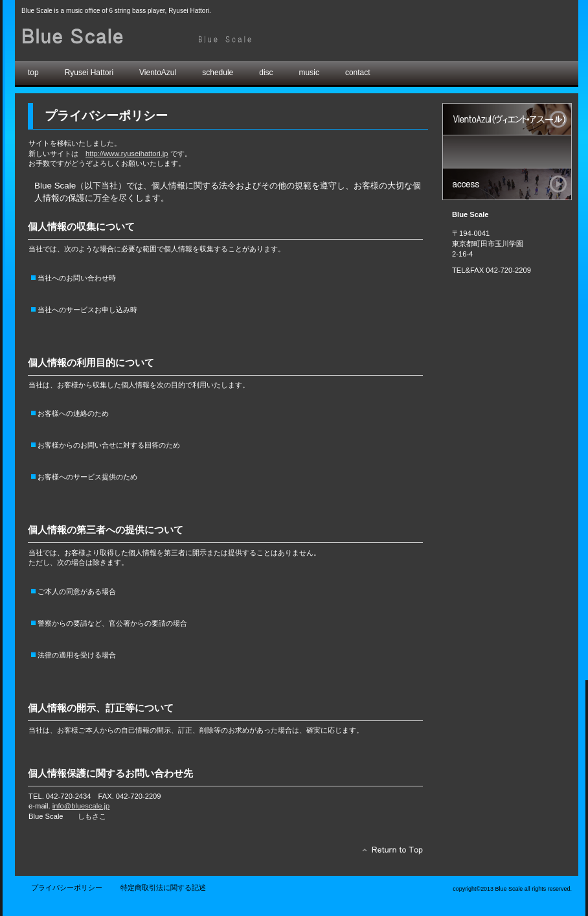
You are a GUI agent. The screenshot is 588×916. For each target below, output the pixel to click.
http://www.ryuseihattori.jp (127, 154)
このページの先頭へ (389, 853)
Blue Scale (167, 37)
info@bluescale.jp (81, 806)
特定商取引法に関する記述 (163, 887)
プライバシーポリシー (67, 887)
